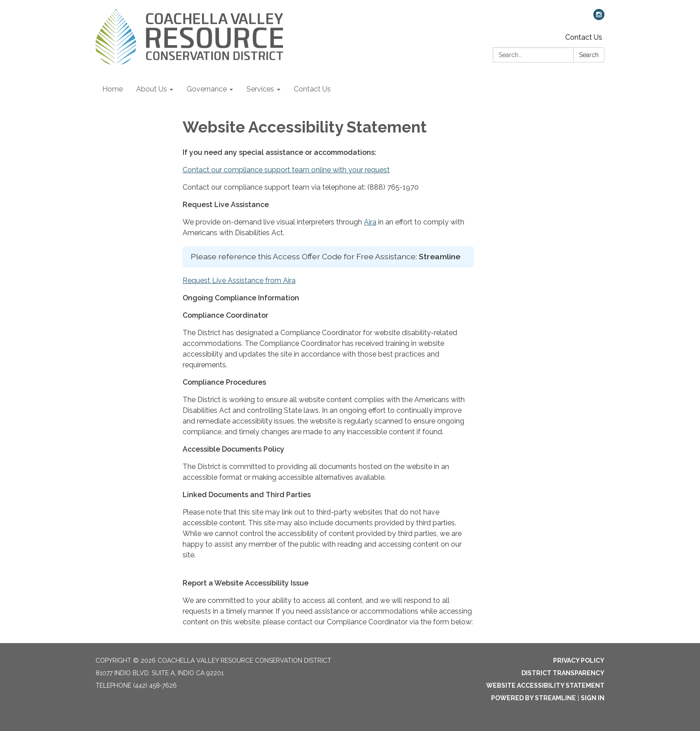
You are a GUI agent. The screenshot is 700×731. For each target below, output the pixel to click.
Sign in (593, 698)
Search (589, 55)
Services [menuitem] (260, 89)
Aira (370, 222)
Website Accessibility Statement (545, 685)
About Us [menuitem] (152, 89)
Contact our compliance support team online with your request (286, 170)
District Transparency (563, 673)
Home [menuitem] (112, 89)
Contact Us (584, 37)
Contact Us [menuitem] (312, 89)
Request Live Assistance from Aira (239, 280)
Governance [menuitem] (207, 89)
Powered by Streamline (533, 698)
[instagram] (599, 18)
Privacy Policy (579, 660)
